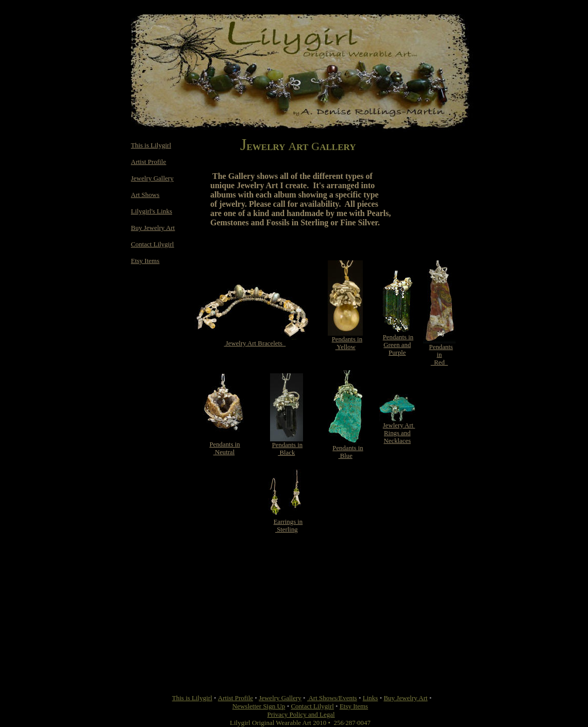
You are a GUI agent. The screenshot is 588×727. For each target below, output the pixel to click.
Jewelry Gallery (152, 178)
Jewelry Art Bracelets (255, 343)
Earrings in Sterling (288, 526)
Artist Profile (148, 162)
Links (371, 698)
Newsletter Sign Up (259, 706)
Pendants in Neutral (224, 448)
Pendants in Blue (348, 452)
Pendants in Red (441, 355)
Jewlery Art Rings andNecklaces (399, 433)
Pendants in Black (287, 449)
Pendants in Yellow (347, 343)
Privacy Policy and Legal (301, 714)
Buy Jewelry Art (153, 228)
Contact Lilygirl (152, 244)
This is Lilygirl (151, 145)
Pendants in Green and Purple (398, 345)
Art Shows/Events (332, 698)
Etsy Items (145, 261)
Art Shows (145, 195)
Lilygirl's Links (152, 211)
